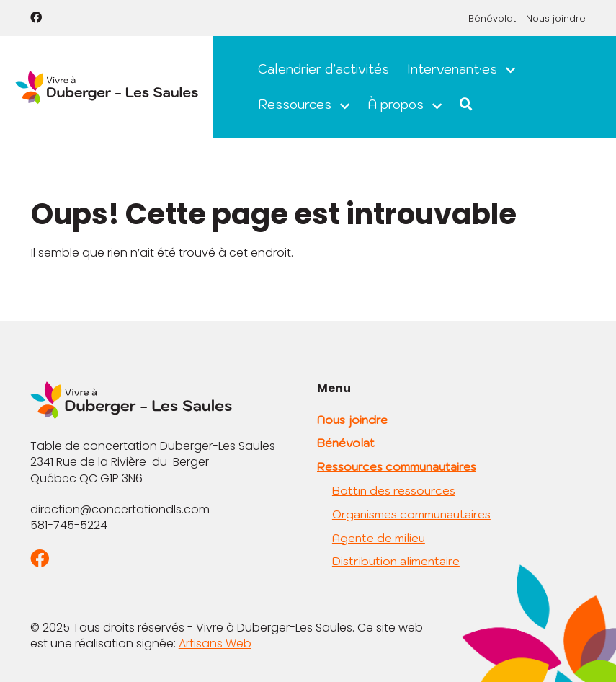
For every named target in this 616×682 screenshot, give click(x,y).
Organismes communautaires (411, 514)
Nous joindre (556, 18)
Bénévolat (492, 18)
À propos (396, 104)
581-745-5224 (69, 525)
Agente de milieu (379, 538)
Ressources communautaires (397, 466)
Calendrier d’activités (323, 69)
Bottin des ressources (394, 490)
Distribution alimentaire (396, 561)
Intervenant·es (452, 69)
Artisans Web (215, 643)
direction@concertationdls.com (120, 509)
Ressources (295, 104)
